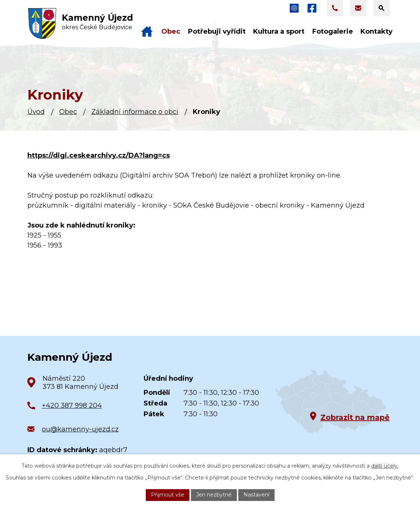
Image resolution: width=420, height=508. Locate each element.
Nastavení (256, 495)
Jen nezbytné (214, 495)
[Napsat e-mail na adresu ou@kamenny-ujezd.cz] (358, 8)
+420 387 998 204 (72, 406)
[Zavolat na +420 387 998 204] (335, 8)
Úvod (36, 112)
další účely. (385, 466)
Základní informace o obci (135, 112)
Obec (68, 112)
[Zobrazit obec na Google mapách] (331, 402)
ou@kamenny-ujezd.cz (80, 429)
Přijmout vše (168, 495)
